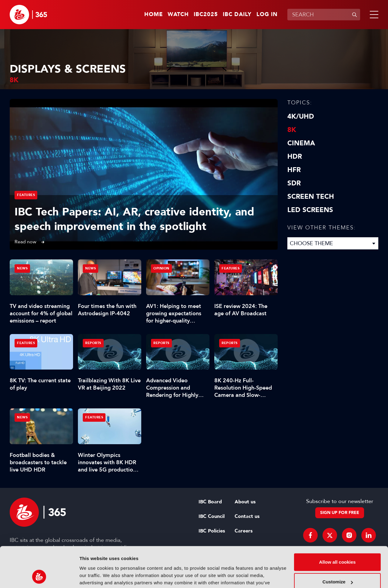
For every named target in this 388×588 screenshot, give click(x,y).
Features (26, 195)
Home (154, 15)
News (22, 268)
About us (245, 502)
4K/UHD (301, 117)
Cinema (301, 143)
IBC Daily (237, 15)
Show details (94, 576)
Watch (178, 15)
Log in (267, 15)
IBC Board (210, 502)
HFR (294, 170)
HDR (295, 157)
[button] (373, 15)
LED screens (310, 210)
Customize (338, 544)
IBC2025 (206, 15)
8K (292, 130)
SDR (294, 183)
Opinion (161, 268)
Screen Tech (311, 197)
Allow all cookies (338, 524)
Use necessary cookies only (337, 564)
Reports (93, 343)
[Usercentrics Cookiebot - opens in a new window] (39, 576)
